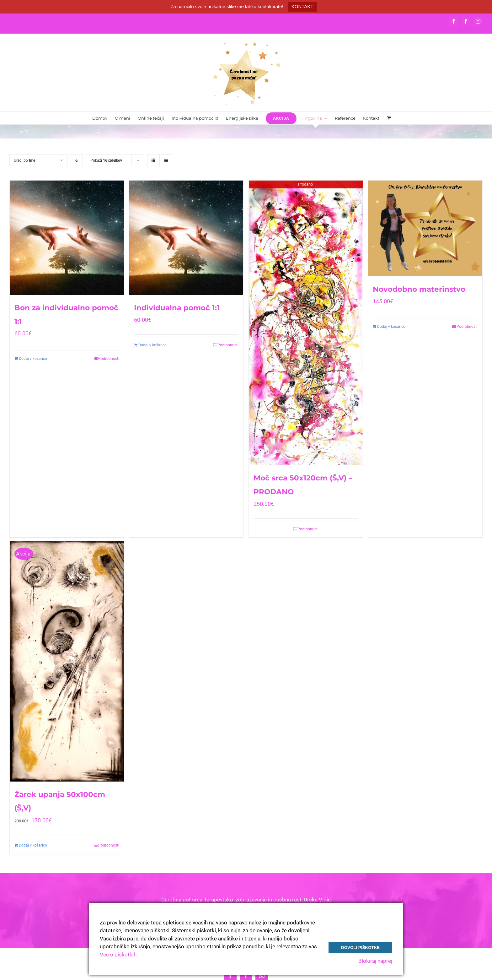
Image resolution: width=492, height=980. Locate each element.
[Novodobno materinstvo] (425, 228)
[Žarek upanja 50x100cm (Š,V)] (67, 661)
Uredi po (24, 160)
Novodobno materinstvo (419, 289)
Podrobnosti (109, 359)
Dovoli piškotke (360, 948)
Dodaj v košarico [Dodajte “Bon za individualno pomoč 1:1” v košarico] (33, 359)
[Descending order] (77, 161)
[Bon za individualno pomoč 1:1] (67, 238)
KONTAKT (302, 6)
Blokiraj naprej (375, 961)
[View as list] (166, 161)
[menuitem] (100, 118)
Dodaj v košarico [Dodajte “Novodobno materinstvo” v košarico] (391, 327)
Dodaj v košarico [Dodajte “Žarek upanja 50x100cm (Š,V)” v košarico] (33, 845)
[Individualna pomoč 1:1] (186, 238)
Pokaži (106, 160)
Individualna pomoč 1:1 (177, 308)
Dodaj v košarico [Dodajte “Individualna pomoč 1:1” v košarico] (152, 345)
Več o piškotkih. (119, 955)
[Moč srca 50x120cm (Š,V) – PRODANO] (306, 323)
